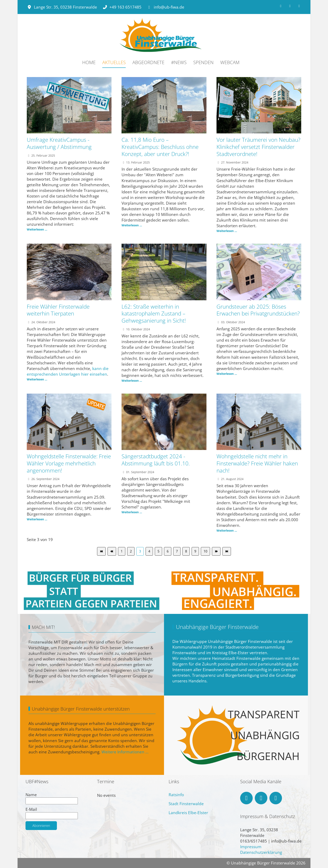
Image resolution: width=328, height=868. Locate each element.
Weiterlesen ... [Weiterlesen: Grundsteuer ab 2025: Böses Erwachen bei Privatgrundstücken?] (227, 374)
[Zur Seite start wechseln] (101, 551)
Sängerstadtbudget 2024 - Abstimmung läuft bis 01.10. (156, 460)
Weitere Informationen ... (125, 752)
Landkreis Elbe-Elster (188, 813)
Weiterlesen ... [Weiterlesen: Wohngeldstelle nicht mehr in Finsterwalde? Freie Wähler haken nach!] (227, 530)
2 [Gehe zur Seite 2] (131, 551)
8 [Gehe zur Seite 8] (186, 551)
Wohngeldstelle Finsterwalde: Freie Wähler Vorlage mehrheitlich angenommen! (69, 463)
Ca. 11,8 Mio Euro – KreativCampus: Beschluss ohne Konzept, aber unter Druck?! (160, 147)
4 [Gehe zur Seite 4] (149, 551)
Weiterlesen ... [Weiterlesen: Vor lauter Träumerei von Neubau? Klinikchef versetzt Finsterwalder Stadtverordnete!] (227, 231)
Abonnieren (41, 826)
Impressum (251, 847)
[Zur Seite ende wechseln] (227, 551)
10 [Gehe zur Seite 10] (205, 551)
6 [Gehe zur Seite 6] (168, 551)
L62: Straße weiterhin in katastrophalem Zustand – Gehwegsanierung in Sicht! (154, 314)
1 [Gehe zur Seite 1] (122, 551)
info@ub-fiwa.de (169, 7)
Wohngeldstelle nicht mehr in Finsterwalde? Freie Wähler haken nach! (257, 463)
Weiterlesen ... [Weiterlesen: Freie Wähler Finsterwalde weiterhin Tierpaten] (37, 379)
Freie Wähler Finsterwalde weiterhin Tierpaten (58, 310)
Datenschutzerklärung (261, 852)
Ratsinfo (176, 795)
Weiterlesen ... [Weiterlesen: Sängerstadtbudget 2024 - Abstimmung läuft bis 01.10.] (132, 512)
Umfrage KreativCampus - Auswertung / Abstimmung (59, 143)
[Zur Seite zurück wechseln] (112, 551)
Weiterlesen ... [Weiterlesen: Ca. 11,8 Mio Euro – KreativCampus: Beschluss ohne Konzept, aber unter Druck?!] (132, 225)
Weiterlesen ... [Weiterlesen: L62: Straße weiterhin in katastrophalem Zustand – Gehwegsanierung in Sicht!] (132, 381)
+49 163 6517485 (125, 7)
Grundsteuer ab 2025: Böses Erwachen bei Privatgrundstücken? (258, 310)
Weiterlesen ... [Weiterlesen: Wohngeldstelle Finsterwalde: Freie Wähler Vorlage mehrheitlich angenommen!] (37, 519)
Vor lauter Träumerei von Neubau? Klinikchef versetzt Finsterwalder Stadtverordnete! (258, 147)
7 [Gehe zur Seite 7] (177, 551)
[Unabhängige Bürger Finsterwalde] (161, 35)
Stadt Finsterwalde (186, 804)
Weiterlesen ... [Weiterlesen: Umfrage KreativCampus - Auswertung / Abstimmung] (37, 229)
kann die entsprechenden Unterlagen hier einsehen (68, 371)
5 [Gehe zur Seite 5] (158, 551)
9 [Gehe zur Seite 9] (195, 551)
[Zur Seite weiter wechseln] (216, 551)
